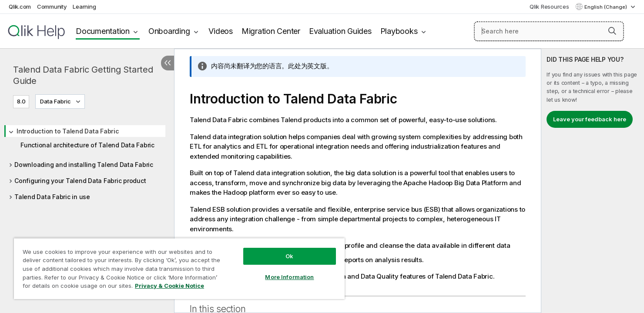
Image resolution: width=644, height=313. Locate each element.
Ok (289, 256)
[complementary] (593, 181)
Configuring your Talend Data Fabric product (80, 181)
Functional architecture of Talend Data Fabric (87, 145)
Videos (221, 31)
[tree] (87, 161)
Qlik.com (20, 7)
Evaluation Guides (340, 31)
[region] (179, 268)
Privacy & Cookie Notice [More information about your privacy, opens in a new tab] (169, 286)
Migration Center (271, 31)
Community (52, 7)
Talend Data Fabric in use (52, 197)
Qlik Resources (549, 7)
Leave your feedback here (590, 119)
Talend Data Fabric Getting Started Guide (83, 75)
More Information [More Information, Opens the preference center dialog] (289, 277)
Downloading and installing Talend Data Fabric (84, 165)
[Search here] (549, 31)
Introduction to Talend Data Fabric (68, 131)
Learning (84, 7)
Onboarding (169, 31)
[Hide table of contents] (168, 63)
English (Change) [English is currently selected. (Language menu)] (606, 7)
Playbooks (399, 31)
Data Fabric (55, 101)
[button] (612, 31)
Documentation (103, 31)
